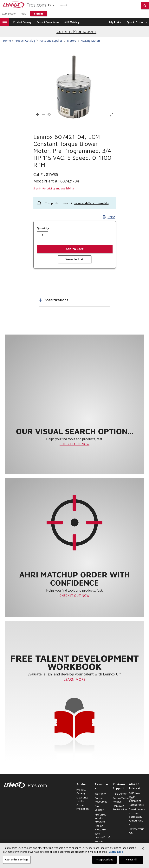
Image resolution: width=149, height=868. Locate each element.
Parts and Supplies (51, 41)
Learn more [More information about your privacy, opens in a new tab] (116, 852)
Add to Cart (75, 249)
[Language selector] (50, 5)
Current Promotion (83, 807)
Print (109, 217)
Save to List (74, 259)
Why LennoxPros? (102, 835)
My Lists (115, 22)
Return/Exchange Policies (120, 800)
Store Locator (9, 14)
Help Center (120, 794)
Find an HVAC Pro (100, 828)
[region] (74, 855)
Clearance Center (82, 799)
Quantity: (43, 228)
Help (24, 14)
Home (7, 41)
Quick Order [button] (135, 22)
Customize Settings (17, 859)
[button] (145, 6)
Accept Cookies (104, 859)
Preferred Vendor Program (100, 818)
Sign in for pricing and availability (54, 188)
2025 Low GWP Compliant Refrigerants (136, 799)
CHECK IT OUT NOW (74, 444)
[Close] (143, 848)
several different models (91, 203)
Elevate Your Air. (136, 831)
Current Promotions (48, 22)
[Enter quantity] (42, 235)
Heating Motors (91, 41)
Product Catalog (22, 22)
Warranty (100, 794)
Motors (72, 41)
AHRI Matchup (72, 22)
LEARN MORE (74, 679)
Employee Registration (120, 808)
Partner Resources (101, 800)
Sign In (38, 14)
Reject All (131, 859)
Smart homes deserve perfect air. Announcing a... (137, 817)
